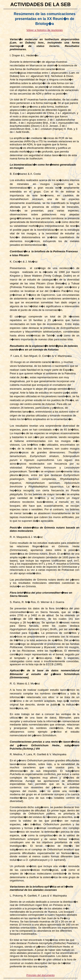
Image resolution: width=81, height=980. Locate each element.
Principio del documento (41, 975)
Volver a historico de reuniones (45, 30)
